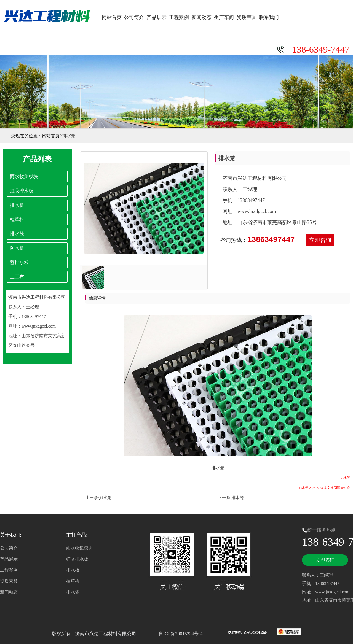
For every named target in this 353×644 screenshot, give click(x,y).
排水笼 (105, 498)
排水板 (73, 570)
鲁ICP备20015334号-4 (180, 634)
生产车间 (224, 17)
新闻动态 (202, 17)
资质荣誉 (247, 17)
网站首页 (112, 17)
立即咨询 (320, 240)
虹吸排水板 (77, 559)
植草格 (73, 581)
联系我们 (269, 17)
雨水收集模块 (79, 548)
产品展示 (157, 17)
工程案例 (179, 17)
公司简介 (134, 17)
